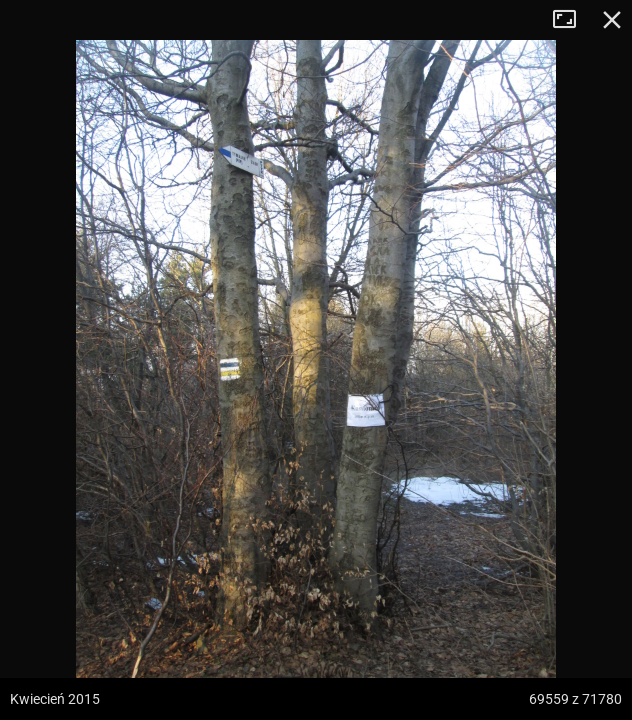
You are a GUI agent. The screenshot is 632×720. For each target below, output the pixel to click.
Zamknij (612, 20)
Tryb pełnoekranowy (572, 20)
